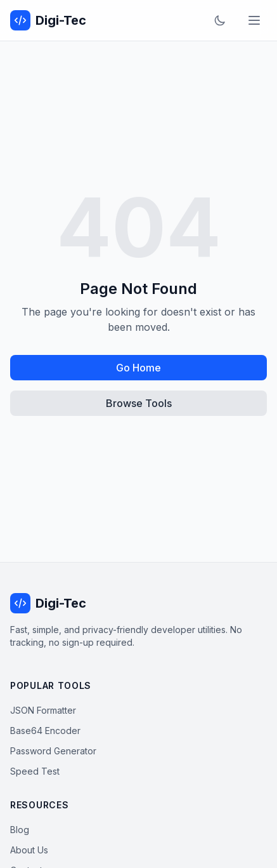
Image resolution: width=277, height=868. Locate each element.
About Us (29, 850)
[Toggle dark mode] (220, 20)
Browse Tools (139, 403)
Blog (20, 830)
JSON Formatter (43, 710)
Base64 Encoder (45, 731)
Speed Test (35, 771)
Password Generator (53, 751)
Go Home (138, 368)
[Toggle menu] (254, 20)
